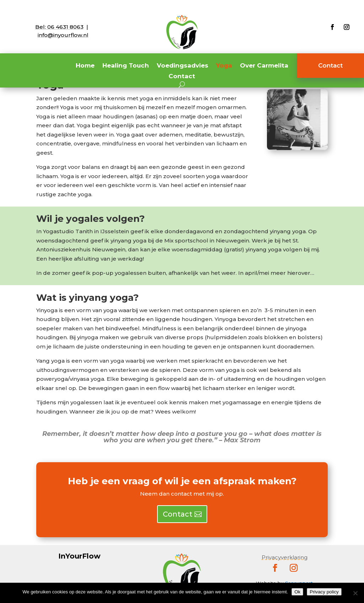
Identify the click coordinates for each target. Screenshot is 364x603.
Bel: (59, 27)
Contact (182, 77)
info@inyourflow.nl (63, 35)
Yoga (224, 66)
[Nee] (355, 593)
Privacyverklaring (285, 557)
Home (85, 66)
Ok (297, 592)
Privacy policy (324, 592)
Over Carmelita (264, 66)
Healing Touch (126, 66)
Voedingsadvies (183, 66)
